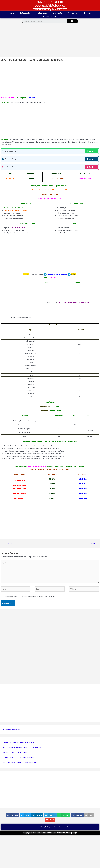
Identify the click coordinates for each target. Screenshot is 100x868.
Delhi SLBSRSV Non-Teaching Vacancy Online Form (20, 762)
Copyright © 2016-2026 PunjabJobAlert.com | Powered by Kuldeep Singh (50, 833)
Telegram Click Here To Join (57, 274)
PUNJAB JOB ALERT (50, 2)
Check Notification (18, 228)
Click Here (83, 479)
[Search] (72, 21)
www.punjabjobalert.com (50, 6)
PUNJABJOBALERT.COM (37, 467)
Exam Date (58, 13)
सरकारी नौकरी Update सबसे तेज (50, 9)
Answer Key (73, 13)
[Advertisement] (49, 40)
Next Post (95, 544)
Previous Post (6, 544)
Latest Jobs (26, 13)
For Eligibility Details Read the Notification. (73, 302)
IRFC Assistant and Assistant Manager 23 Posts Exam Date (23, 747)
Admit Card (42, 13)
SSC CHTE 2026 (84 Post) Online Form (16, 752)
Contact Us (58, 827)
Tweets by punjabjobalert (11, 729)
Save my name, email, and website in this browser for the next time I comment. (29, 597)
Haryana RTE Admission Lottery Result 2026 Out (19, 742)
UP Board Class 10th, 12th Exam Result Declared (19, 757)
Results (87, 13)
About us (69, 827)
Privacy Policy (45, 827)
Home (11, 13)
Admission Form (50, 16)
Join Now (32, 98)
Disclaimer (31, 827)
